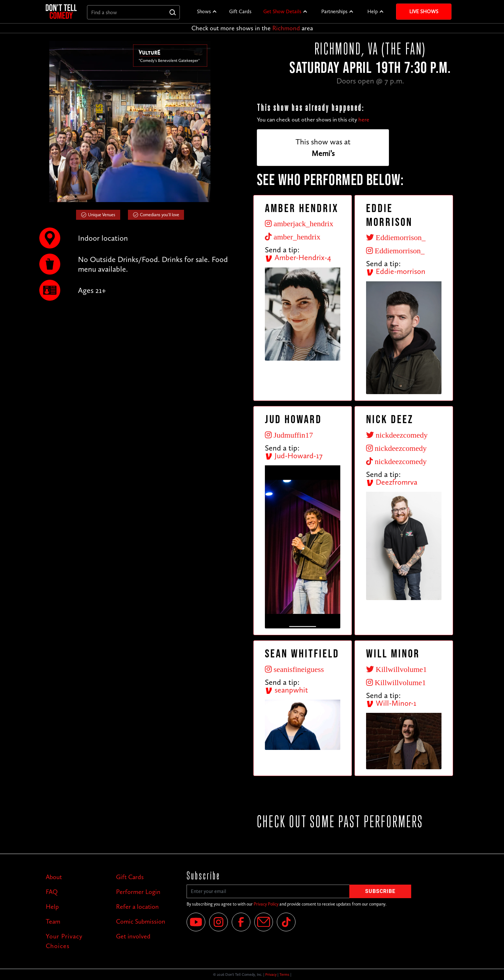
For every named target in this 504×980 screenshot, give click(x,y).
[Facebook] (241, 922)
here (364, 120)
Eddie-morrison (396, 271)
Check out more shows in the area (252, 28)
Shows (204, 11)
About (54, 877)
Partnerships (334, 11)
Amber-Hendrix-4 (298, 257)
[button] (207, 12)
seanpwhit (286, 690)
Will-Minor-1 (391, 703)
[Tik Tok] (286, 922)
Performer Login (138, 892)
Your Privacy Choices (64, 941)
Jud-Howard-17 (294, 456)
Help (373, 11)
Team (53, 921)
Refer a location (137, 907)
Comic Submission (141, 921)
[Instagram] (218, 922)
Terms (284, 975)
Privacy (271, 975)
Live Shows (424, 11)
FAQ (52, 892)
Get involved (133, 936)
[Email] (264, 922)
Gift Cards (240, 11)
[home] (61, 11)
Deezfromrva (392, 482)
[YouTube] (196, 922)
